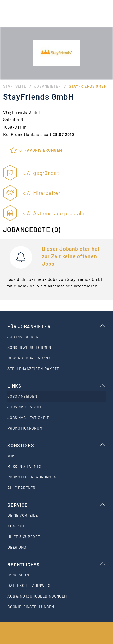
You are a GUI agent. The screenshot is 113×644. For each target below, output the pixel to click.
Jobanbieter (48, 86)
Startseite (15, 86)
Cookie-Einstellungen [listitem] (31, 607)
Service (56, 505)
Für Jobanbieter (56, 326)
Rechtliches (56, 564)
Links (56, 386)
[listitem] (56, 337)
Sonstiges (56, 445)
